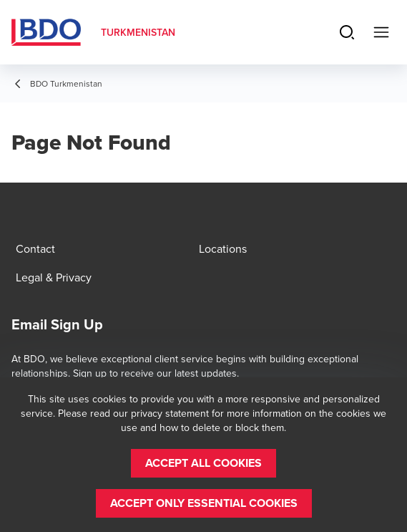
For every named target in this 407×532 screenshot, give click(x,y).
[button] (203, 463)
